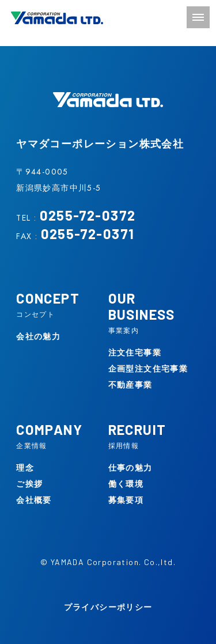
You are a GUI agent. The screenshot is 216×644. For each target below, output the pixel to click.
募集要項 (126, 500)
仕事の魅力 (130, 468)
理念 (25, 468)
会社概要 (34, 500)
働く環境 (126, 484)
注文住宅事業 (135, 353)
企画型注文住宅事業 (148, 369)
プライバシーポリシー (108, 607)
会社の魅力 (38, 336)
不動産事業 (130, 385)
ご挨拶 (29, 484)
